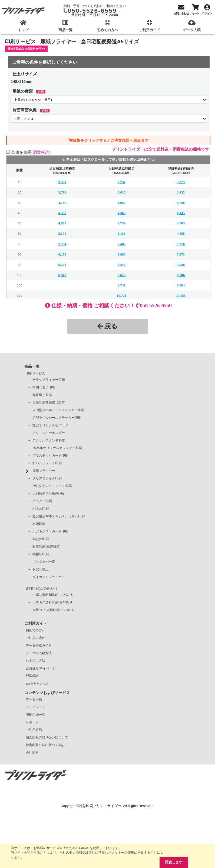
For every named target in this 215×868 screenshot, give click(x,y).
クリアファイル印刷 (47, 478)
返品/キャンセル (37, 683)
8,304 (181, 285)
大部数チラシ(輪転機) (48, 493)
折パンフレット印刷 (47, 463)
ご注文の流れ (35, 638)
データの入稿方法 (39, 653)
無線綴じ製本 (42, 395)
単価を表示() (31, 152)
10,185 (181, 296)
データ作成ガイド (39, 646)
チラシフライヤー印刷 (49, 380)
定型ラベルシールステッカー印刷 (57, 418)
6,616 (122, 275)
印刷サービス (35, 373)
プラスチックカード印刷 (50, 456)
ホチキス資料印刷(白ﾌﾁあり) (53, 602)
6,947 (62, 275)
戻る (107, 326)
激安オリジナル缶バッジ (50, 425)
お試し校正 (41, 569)
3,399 (62, 182)
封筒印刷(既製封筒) (47, 547)
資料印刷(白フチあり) (41, 589)
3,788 (181, 203)
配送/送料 (33, 676)
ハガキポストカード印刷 (50, 531)
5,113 (122, 233)
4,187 (62, 203)
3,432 (181, 192)
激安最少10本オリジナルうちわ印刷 (59, 516)
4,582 (62, 213)
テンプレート (35, 707)
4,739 (122, 223)
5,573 (181, 254)
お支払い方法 (35, 661)
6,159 (62, 254)
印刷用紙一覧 (35, 715)
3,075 (181, 182)
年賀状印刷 (41, 539)
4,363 (122, 213)
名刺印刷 (39, 524)
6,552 (62, 265)
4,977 (62, 223)
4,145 (181, 213)
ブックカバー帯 (44, 562)
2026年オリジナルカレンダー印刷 (57, 448)
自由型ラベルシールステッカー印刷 (58, 410)
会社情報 (32, 753)
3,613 (122, 192)
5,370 (62, 233)
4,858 (181, 233)
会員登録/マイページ (41, 668)
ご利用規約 (34, 730)
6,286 (181, 275)
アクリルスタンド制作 (49, 440)
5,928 (181, 265)
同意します (174, 862)
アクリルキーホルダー (49, 433)
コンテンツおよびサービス (47, 693)
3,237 (122, 182)
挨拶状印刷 (41, 554)
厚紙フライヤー (44, 471)
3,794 (62, 192)
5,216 (181, 244)
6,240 (122, 265)
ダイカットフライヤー (49, 577)
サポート (32, 722)
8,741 (122, 285)
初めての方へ (35, 630)
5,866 (122, 254)
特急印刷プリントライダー (100, 806)
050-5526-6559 (92, 11)
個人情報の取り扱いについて (47, 737)
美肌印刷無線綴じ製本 (49, 402)
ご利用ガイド (36, 623)
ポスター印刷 (42, 501)
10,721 (121, 296)
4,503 (181, 223)
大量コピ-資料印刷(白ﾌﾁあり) (54, 610)
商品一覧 (32, 366)
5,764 (62, 244)
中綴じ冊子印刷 (44, 387)
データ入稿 (34, 699)
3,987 (122, 203)
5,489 (122, 244)
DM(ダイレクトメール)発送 (52, 486)
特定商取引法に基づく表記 (45, 745)
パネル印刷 (41, 509)
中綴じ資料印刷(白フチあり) (53, 595)
